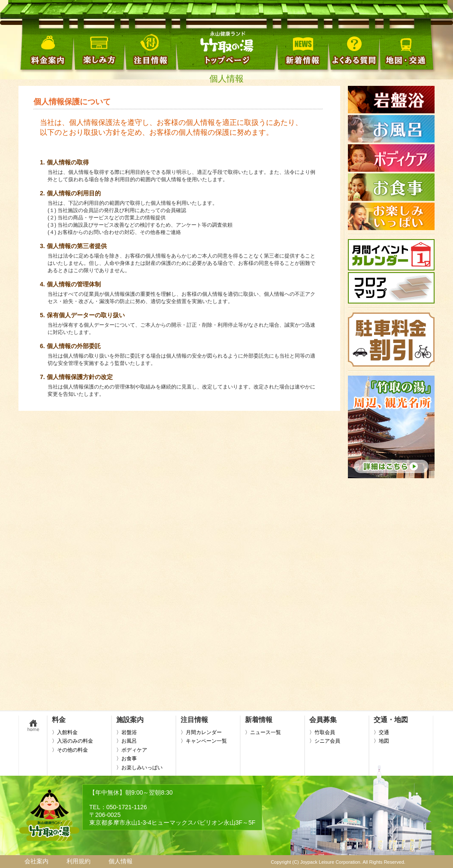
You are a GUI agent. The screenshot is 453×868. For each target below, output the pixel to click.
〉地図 (381, 741)
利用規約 (79, 861)
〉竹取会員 (322, 732)
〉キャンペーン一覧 (204, 741)
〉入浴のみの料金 (72, 741)
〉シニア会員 (325, 741)
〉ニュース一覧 (263, 732)
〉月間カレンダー (201, 732)
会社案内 (36, 861)
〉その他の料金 (70, 750)
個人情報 (121, 861)
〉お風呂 (127, 741)
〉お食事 (127, 759)
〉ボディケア (132, 750)
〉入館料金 (65, 732)
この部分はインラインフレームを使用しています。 (391, 394)
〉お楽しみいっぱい (139, 768)
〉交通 (381, 732)
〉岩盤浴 (127, 732)
